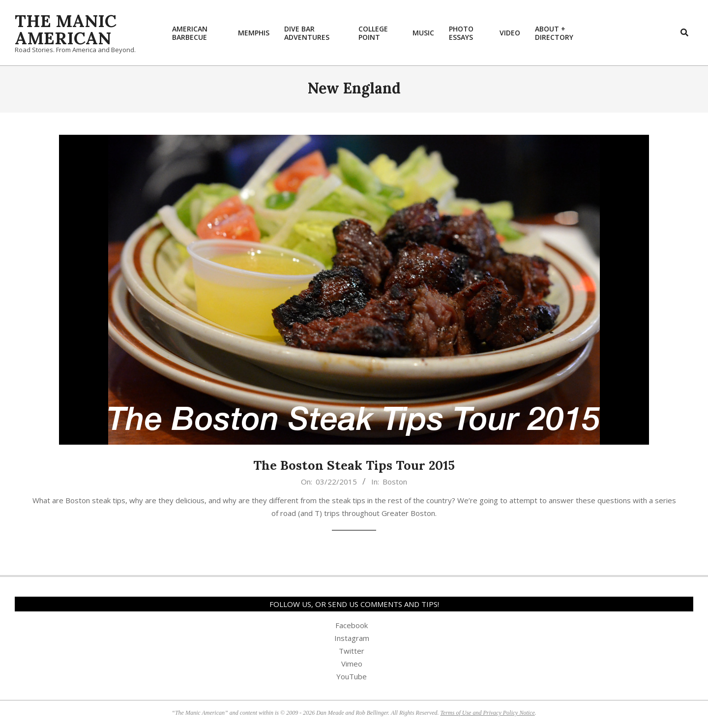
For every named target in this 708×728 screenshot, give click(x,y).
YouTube (352, 676)
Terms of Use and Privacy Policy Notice (488, 713)
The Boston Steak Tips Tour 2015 (354, 465)
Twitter (352, 651)
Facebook (352, 625)
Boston (395, 482)
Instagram (352, 638)
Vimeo (352, 664)
